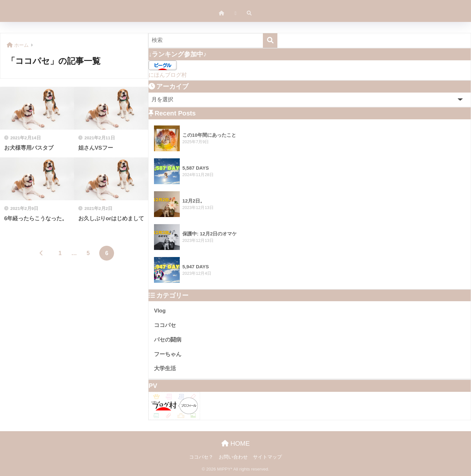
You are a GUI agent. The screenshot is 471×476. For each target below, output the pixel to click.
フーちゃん (168, 354)
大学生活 (165, 368)
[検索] (270, 40)
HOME (236, 443)
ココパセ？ (201, 457)
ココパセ (165, 325)
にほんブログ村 (168, 75)
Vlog (160, 311)
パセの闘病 (168, 340)
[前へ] (42, 253)
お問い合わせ (233, 457)
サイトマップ (267, 457)
